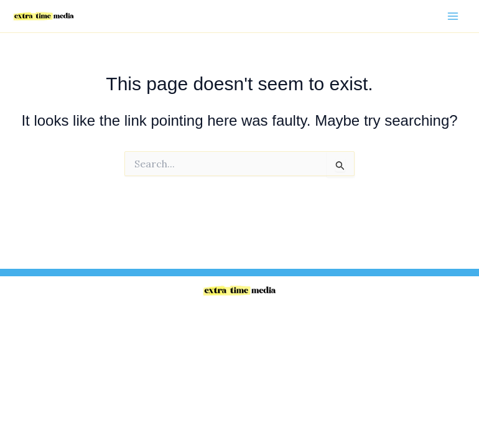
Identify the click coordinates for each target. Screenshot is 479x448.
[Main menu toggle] (453, 16)
